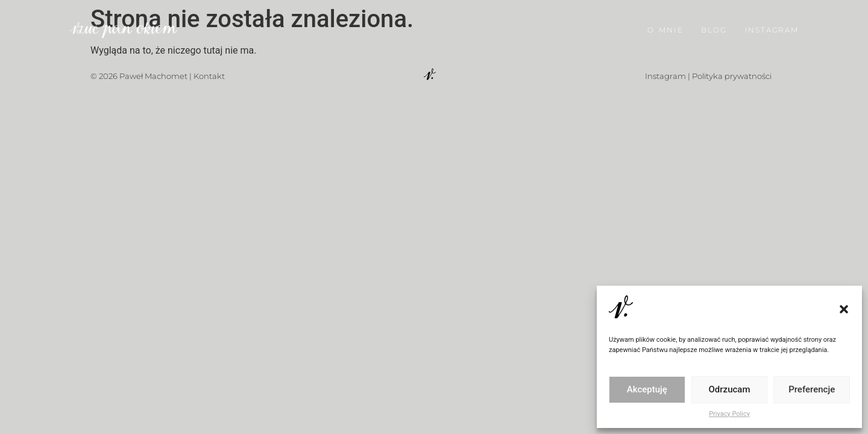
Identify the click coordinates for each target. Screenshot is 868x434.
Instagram (665, 76)
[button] (844, 309)
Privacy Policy (729, 414)
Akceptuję (647, 389)
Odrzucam (730, 389)
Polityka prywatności (732, 76)
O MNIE (665, 29)
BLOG (714, 29)
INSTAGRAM (772, 29)
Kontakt (209, 76)
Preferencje (812, 389)
